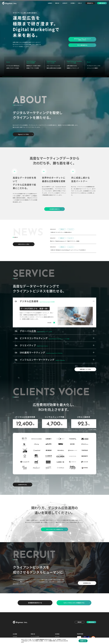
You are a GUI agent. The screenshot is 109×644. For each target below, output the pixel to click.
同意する (83, 641)
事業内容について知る (85, 367)
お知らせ (80, 3)
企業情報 (50, 3)
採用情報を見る (87, 581)
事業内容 (57, 3)
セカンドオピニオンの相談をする (74, 601)
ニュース (71, 227)
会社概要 (15, 632)
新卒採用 (57, 634)
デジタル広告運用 (35, 634)
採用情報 (73, 3)
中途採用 (57, 637)
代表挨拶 (15, 634)
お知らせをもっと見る (24, 242)
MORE (51, 321)
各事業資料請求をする (35, 601)
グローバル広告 (35, 637)
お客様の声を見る (23, 482)
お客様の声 (65, 3)
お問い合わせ (102, 3)
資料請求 (80, 620)
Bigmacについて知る (23, 132)
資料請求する (90, 3)
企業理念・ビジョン (18, 637)
